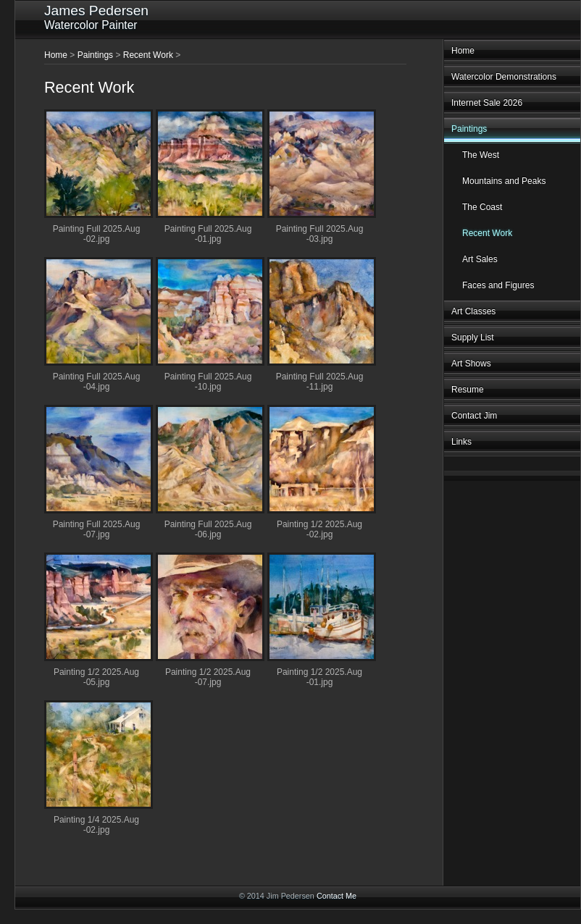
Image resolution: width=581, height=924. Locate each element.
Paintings (469, 129)
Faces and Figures (498, 285)
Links (461, 442)
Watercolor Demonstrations (504, 77)
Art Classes (473, 311)
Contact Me (337, 896)
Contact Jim (474, 416)
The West (481, 155)
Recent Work (487, 233)
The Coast (482, 207)
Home (463, 51)
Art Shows (471, 364)
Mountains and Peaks (504, 181)
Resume (468, 390)
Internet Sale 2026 (487, 103)
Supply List (473, 337)
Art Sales (480, 259)
